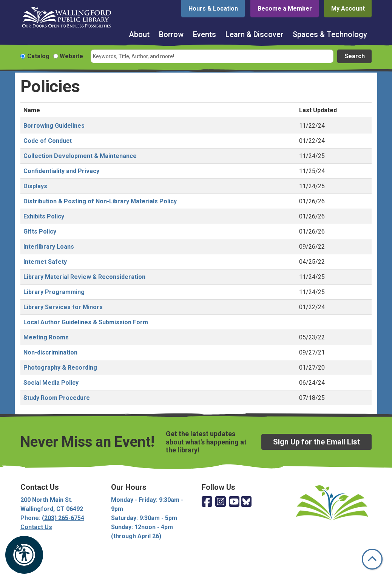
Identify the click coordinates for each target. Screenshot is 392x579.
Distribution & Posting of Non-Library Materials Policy (100, 201)
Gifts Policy (40, 231)
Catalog (38, 56)
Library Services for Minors (63, 307)
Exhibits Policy (44, 216)
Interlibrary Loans (49, 247)
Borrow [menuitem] (171, 34)
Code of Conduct (48, 141)
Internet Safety (45, 262)
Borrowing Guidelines (54, 126)
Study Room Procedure (57, 398)
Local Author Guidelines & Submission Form (86, 322)
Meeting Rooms (46, 337)
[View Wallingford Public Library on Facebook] (207, 502)
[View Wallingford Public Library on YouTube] (234, 502)
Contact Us (36, 527)
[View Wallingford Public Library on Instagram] (221, 502)
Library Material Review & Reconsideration (84, 277)
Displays (35, 186)
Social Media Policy (51, 383)
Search (355, 56)
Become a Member (285, 9)
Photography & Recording (60, 368)
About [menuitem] (139, 34)
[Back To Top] (372, 559)
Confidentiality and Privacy (61, 171)
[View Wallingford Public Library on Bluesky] (246, 502)
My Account (348, 9)
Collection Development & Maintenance (80, 156)
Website (71, 56)
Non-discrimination (50, 352)
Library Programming (54, 292)
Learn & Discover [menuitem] (254, 34)
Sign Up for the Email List (316, 442)
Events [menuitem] (204, 34)
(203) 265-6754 (63, 518)
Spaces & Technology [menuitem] (330, 34)
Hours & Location (213, 9)
